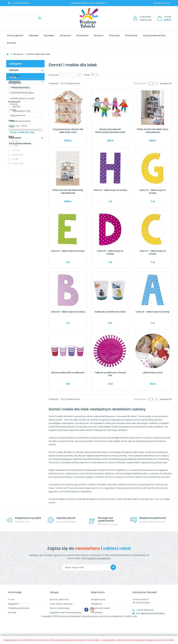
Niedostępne (21, 166)
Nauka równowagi (19, 87)
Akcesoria (65, 36)
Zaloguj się (96, 604)
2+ (15, 237)
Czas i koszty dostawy (61, 604)
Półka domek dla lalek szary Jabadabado (153, 131)
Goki (16, 185)
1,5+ (16, 228)
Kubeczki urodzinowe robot (110, 312)
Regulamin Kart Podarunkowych (66, 612)
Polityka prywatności (19, 608)
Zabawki (34, 36)
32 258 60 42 (20, 3)
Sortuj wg (53, 75)
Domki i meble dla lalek (22, 132)
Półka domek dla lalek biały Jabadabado (68, 192)
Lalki (12, 127)
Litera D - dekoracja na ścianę (110, 252)
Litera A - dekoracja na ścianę (153, 312)
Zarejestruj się (98, 599)
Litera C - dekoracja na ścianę (153, 252)
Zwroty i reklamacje (60, 608)
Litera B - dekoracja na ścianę (68, 312)
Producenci (131, 36)
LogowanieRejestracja (146, 18)
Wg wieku (49, 36)
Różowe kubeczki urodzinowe (68, 373)
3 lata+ (18, 242)
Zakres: (12, 204)
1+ (15, 224)
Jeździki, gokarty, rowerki (22, 98)
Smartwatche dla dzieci (22, 93)
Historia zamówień (100, 608)
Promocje (114, 36)
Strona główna (15, 36)
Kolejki (13, 110)
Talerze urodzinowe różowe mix (110, 374)
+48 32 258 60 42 (145, 610)
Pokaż (87, 75)
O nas (11, 599)
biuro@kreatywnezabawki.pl (151, 613)
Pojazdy (14, 104)
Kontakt (11, 43)
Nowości (99, 36)
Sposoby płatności (59, 599)
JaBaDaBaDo (21, 189)
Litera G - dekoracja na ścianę (153, 192)
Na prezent (82, 36)
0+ (16, 220)
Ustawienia (97, 612)
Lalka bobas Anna (153, 373)
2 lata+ (18, 233)
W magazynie (21, 170)
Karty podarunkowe (154, 36)
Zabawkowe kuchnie (20, 121)
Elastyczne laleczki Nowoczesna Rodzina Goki (110, 131)
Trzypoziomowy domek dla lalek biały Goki (68, 131)
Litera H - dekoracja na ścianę (110, 190)
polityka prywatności (99, 558)
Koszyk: (168, 18)
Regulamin (14, 604)
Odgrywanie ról (17, 115)
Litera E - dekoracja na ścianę (68, 251)
